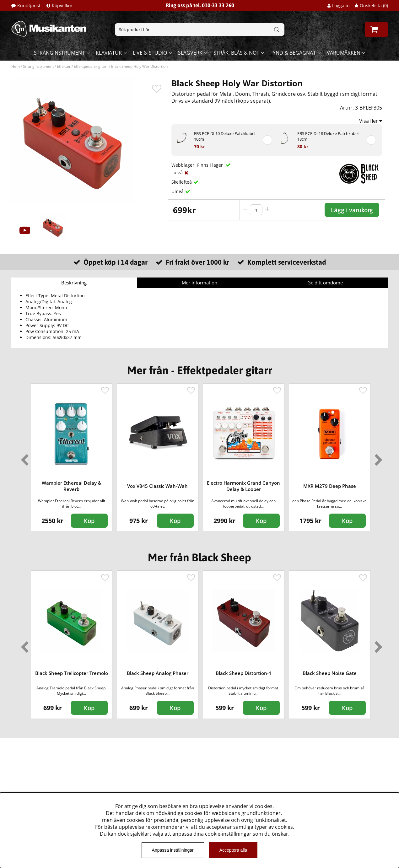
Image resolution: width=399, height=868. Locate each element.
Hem (16, 66)
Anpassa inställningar (173, 850)
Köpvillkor (62, 5)
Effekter (64, 66)
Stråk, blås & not (236, 53)
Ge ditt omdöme (325, 283)
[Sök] (200, 30)
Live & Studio (150, 53)
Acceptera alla (233, 850)
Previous (23, 457)
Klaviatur (109, 53)
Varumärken (344, 53)
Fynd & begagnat (293, 53)
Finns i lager (211, 165)
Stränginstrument (59, 53)
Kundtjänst (29, 5)
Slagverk (190, 53)
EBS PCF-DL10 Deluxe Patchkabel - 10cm (226, 136)
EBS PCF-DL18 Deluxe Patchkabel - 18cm (329, 136)
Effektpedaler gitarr (91, 66)
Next (377, 457)
